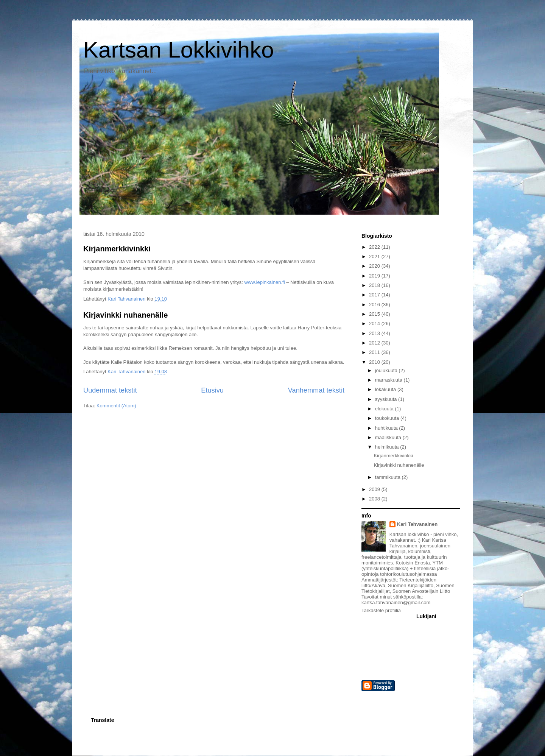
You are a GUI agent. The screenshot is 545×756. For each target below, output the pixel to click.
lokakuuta (386, 389)
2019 (375, 276)
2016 (375, 305)
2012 (375, 343)
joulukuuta (387, 370)
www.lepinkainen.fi (265, 282)
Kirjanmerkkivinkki (117, 249)
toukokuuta (388, 418)
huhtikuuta (387, 428)
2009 (375, 489)
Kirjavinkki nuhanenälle (125, 315)
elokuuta (385, 409)
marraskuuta (389, 380)
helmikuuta (388, 447)
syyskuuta (387, 399)
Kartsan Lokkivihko (179, 50)
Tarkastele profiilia (381, 610)
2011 (375, 352)
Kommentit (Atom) (116, 406)
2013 (375, 333)
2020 (375, 266)
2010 (375, 362)
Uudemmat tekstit (110, 390)
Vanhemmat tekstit (316, 390)
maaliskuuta (389, 437)
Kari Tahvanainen (417, 524)
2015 (375, 314)
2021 (375, 256)
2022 (375, 247)
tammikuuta (389, 477)
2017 (375, 295)
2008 (375, 499)
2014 (375, 323)
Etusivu (212, 390)
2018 (375, 285)
